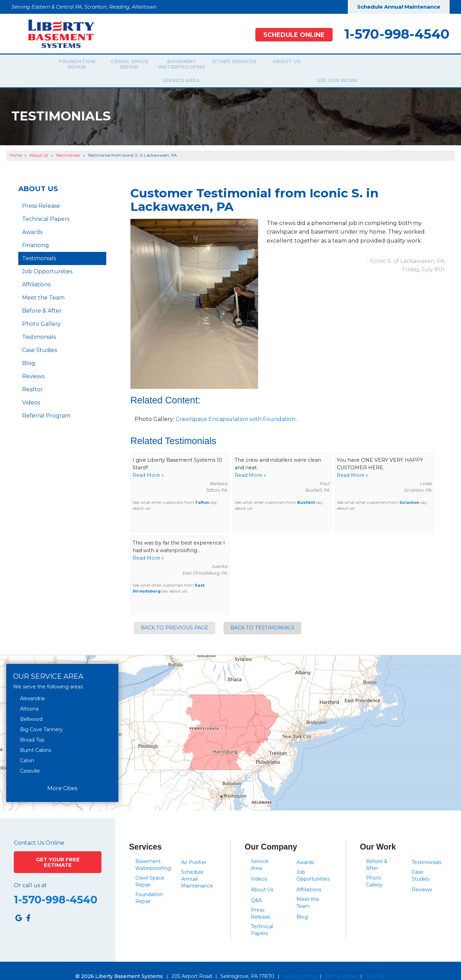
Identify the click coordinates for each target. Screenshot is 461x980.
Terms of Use (341, 965)
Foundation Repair (72, 65)
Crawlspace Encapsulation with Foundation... (237, 408)
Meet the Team (43, 287)
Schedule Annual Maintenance (399, 7)
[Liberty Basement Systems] (56, 33)
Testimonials (39, 247)
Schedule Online (290, 35)
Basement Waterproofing (177, 65)
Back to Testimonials (262, 617)
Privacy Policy (300, 965)
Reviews (33, 365)
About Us (282, 65)
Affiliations (36, 273)
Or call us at (30, 873)
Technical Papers (46, 208)
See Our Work (382, 65)
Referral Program (46, 405)
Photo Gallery (41, 313)
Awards (32, 221)
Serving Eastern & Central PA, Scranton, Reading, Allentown (84, 7)
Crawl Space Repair (125, 65)
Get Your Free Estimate (58, 850)
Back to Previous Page (175, 617)
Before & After (42, 300)
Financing (36, 234)
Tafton (202, 491)
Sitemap (376, 965)
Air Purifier (194, 851)
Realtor (32, 378)
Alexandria (32, 687)
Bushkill (306, 491)
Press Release (41, 195)
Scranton (409, 491)
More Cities (62, 777)
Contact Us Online (39, 832)
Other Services (230, 65)
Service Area (332, 65)
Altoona (29, 698)
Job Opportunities (47, 260)
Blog (29, 352)
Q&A (256, 889)
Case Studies (40, 339)
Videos (31, 391)
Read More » (148, 464)
